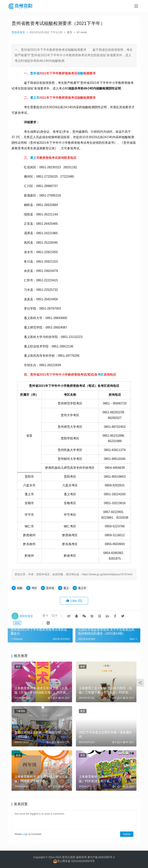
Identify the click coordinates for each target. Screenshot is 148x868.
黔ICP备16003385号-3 (101, 857)
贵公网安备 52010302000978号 (76, 861)
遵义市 (35, 98)
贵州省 (35, 73)
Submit (127, 834)
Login (25, 834)
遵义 (33, 158)
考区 (101, 375)
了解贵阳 (21, 711)
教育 (70, 32)
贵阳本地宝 (18, 32)
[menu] (136, 6)
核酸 (80, 73)
